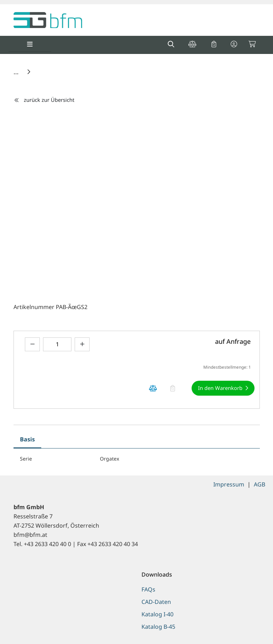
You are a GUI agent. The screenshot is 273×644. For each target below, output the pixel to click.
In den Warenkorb (220, 388)
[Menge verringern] (32, 344)
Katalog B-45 (158, 627)
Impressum (229, 484)
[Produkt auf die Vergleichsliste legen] (153, 388)
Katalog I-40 (157, 614)
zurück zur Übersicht (44, 100)
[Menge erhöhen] (82, 344)
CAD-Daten (156, 602)
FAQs (148, 589)
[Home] (17, 72)
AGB (259, 484)
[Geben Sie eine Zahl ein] (57, 344)
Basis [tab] (27, 439)
